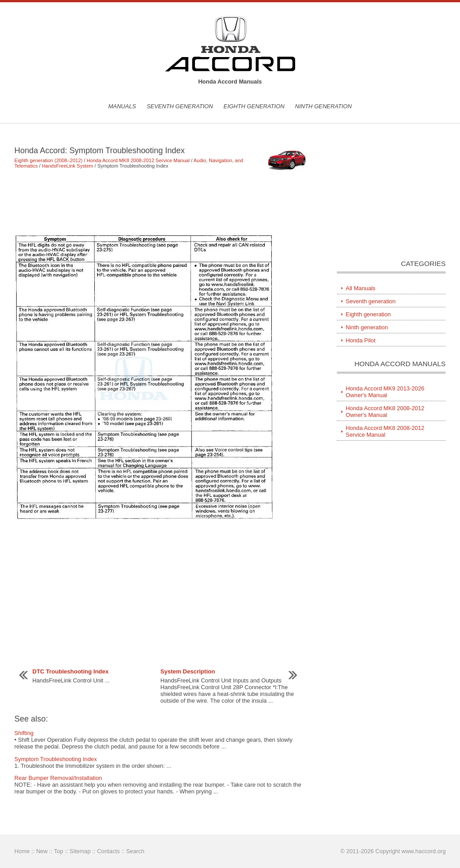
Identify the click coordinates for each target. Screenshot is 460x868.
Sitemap (80, 851)
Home (22, 851)
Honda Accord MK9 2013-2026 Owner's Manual (385, 392)
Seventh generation (180, 106)
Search (135, 851)
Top (59, 851)
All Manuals (361, 288)
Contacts (108, 851)
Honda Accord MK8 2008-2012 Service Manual (138, 160)
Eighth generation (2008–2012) (49, 160)
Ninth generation (323, 106)
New (42, 851)
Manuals (122, 106)
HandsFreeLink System (67, 166)
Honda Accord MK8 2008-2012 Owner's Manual (385, 412)
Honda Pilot (361, 340)
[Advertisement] (162, 201)
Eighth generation (254, 106)
